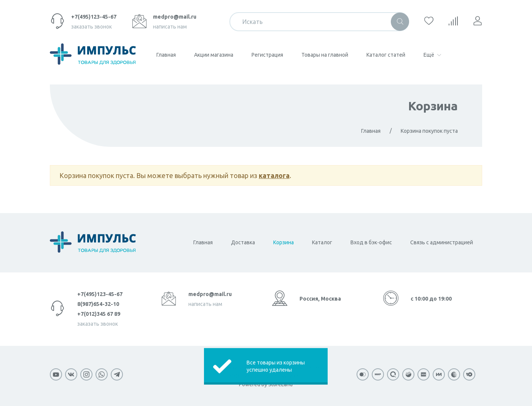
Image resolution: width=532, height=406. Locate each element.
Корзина (433, 106)
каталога (274, 175)
